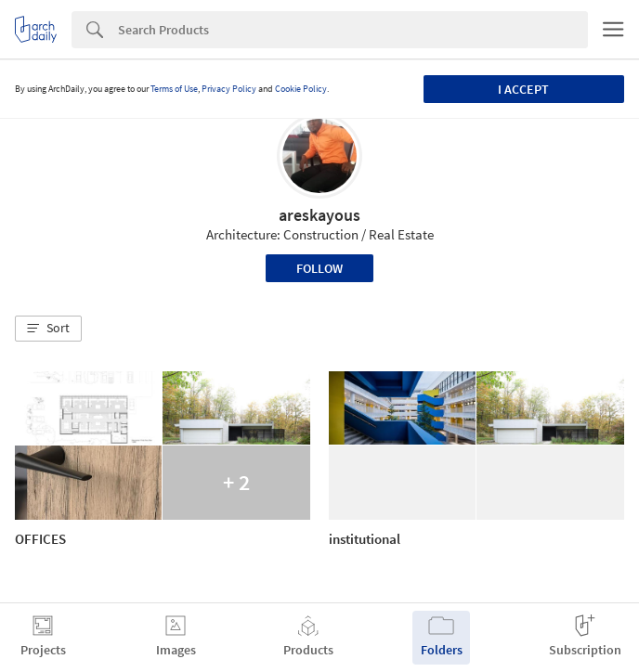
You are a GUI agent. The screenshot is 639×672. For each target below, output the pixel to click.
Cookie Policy (301, 89)
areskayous (319, 215)
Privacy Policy (229, 89)
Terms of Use (174, 89)
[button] (48, 329)
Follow (319, 268)
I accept (523, 89)
